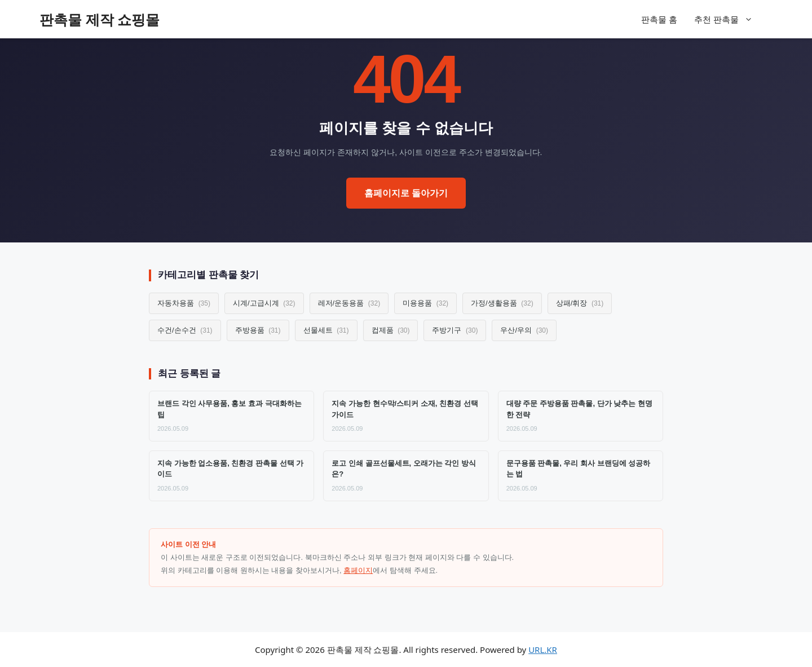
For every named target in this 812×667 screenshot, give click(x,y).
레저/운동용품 (349, 303)
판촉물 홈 (659, 19)
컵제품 (391, 330)
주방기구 (455, 330)
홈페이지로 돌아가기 (406, 193)
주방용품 (258, 330)
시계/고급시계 (264, 303)
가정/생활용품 (502, 303)
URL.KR (543, 650)
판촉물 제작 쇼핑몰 (100, 19)
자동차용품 (184, 303)
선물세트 (326, 330)
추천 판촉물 (729, 19)
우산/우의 (524, 330)
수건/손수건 (185, 330)
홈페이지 (358, 570)
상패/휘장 (580, 303)
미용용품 (425, 303)
